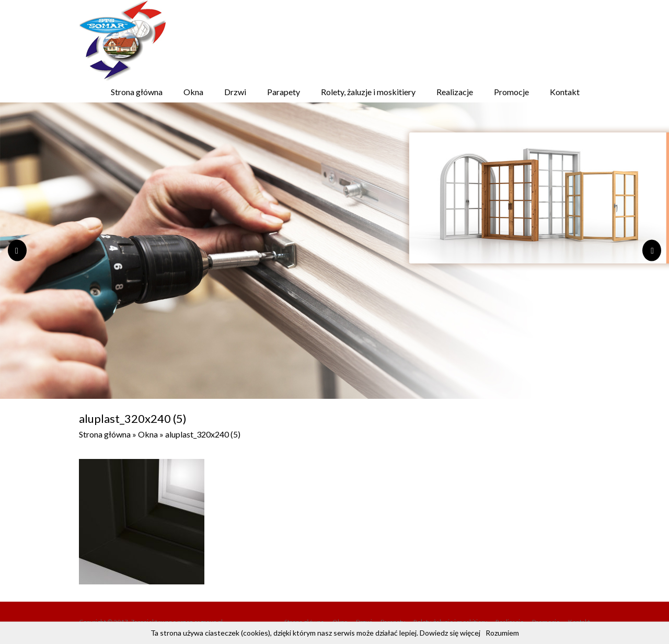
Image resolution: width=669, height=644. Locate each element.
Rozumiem (502, 633)
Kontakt (565, 92)
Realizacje (455, 92)
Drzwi (235, 92)
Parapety (284, 92)
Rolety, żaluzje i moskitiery (368, 92)
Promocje (511, 92)
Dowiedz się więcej (450, 633)
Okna (193, 92)
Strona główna (137, 92)
